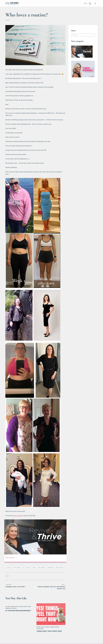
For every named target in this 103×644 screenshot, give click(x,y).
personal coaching (60, 567)
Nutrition (14, 608)
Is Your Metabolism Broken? (19, 611)
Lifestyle (48, 627)
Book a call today (18, 516)
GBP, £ (86, 3)
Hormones (8, 608)
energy (34, 567)
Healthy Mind (27, 607)
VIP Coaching (40, 629)
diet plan (28, 567)
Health (43, 627)
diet (23, 567)
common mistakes (16, 567)
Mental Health (55, 627)
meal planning (50, 567)
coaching (8, 567)
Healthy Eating (19, 607)
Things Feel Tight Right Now (50, 631)
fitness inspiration (41, 567)
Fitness (13, 607)
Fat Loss (8, 607)
